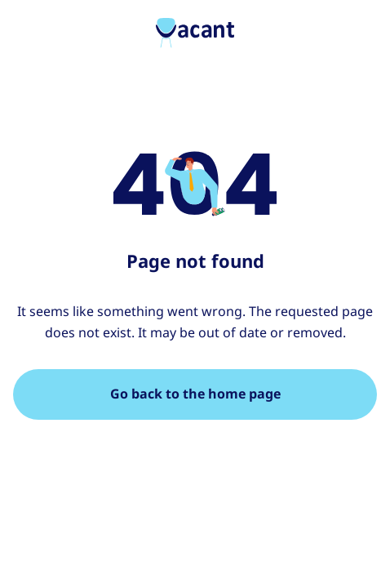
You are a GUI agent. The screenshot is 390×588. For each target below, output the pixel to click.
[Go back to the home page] (195, 394)
